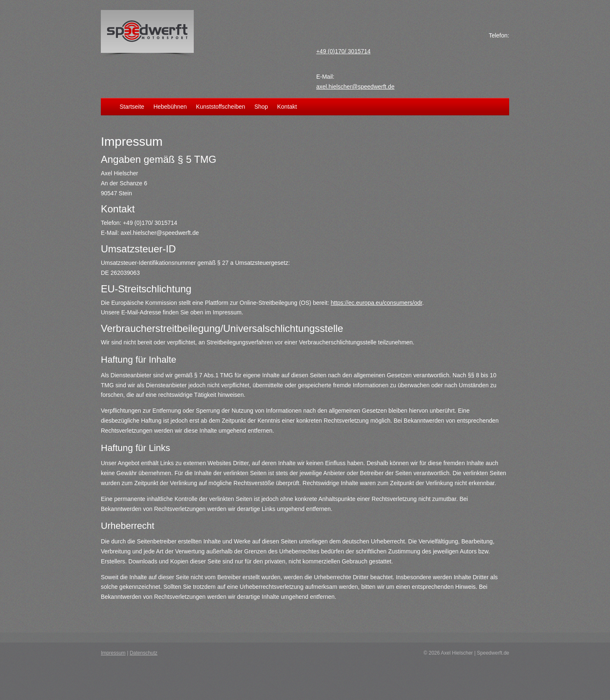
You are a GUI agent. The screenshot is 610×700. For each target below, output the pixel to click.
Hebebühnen (170, 107)
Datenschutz (144, 653)
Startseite (132, 107)
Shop (261, 107)
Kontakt (287, 107)
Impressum (113, 653)
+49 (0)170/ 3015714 (343, 51)
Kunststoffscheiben (220, 107)
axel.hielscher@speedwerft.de (355, 87)
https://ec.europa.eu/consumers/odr (376, 303)
